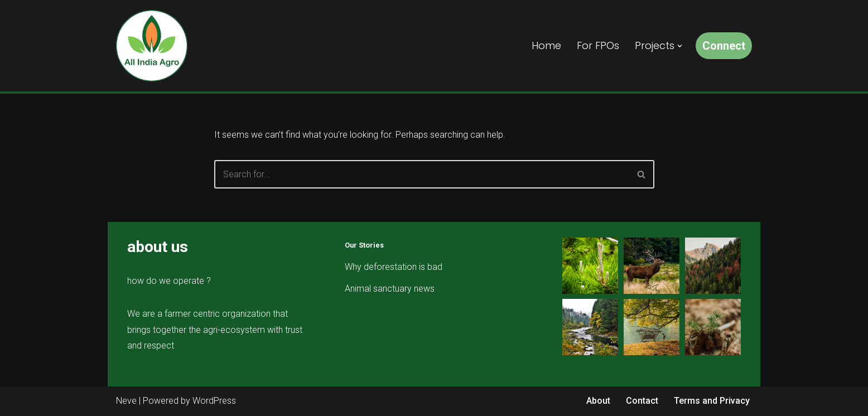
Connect (724, 46)
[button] (680, 46)
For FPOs (598, 45)
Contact (642, 401)
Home (546, 45)
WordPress (214, 401)
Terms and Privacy (712, 401)
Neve (126, 401)
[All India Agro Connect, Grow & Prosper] (152, 46)
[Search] (422, 174)
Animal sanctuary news (390, 289)
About (598, 401)
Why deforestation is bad (394, 267)
